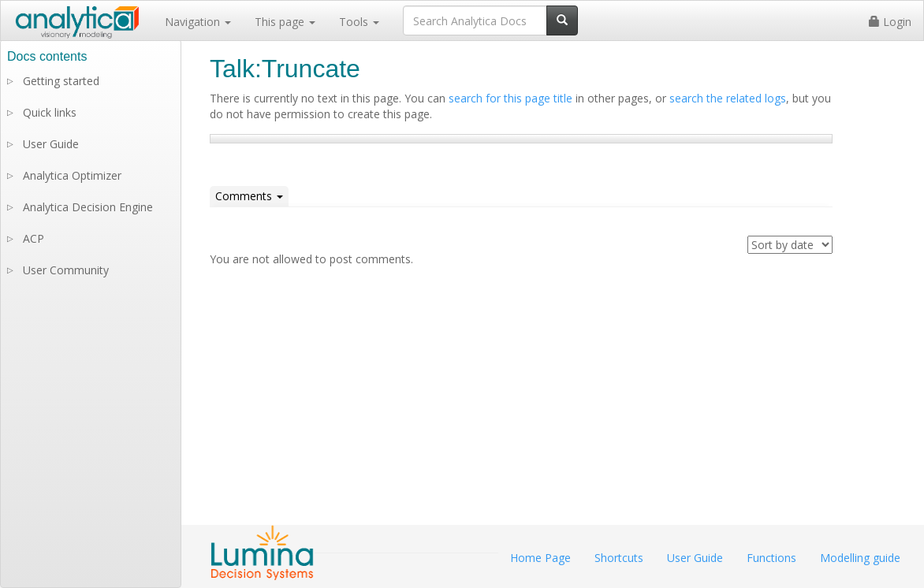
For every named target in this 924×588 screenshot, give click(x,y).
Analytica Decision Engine (88, 207)
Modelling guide (860, 558)
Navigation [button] (198, 22)
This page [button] (285, 22)
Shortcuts (619, 558)
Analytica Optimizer (72, 175)
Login (890, 22)
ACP (34, 238)
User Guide (51, 144)
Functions (771, 558)
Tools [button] (359, 22)
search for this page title (510, 98)
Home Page (540, 558)
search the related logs (728, 98)
